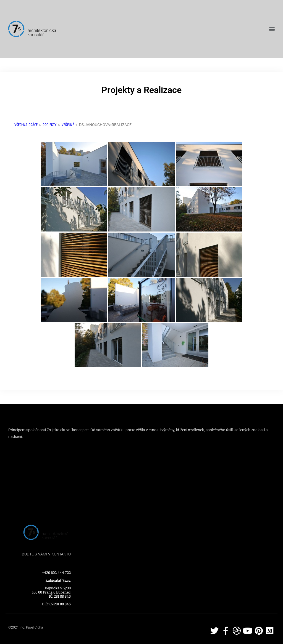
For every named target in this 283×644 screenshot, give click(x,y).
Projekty (49, 125)
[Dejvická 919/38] (141, 478)
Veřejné (68, 125)
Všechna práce (26, 125)
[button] (272, 29)
